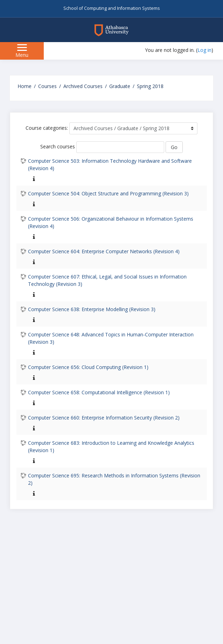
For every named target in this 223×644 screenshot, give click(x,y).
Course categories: (47, 128)
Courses (47, 86)
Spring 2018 (150, 86)
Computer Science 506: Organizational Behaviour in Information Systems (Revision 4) (111, 222)
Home (25, 86)
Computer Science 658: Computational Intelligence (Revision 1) (99, 392)
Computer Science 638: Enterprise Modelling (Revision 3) (92, 309)
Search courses (58, 146)
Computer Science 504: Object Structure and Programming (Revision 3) (108, 193)
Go (174, 147)
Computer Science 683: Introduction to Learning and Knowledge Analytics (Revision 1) (111, 447)
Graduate (120, 86)
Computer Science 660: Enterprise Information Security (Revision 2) (104, 418)
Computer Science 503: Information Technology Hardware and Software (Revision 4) (110, 165)
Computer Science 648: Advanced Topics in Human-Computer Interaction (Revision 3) (111, 338)
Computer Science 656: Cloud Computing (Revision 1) (88, 367)
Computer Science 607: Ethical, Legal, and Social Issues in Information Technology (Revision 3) (107, 280)
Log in (204, 50)
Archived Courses (83, 86)
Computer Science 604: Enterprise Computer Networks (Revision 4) (104, 251)
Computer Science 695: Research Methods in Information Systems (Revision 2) (114, 479)
